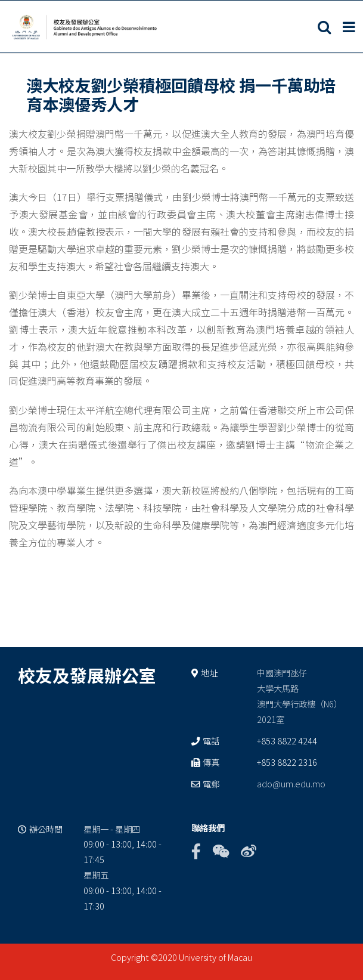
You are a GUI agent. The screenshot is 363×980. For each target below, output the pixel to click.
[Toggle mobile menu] (350, 27)
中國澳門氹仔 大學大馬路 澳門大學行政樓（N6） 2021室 (300, 696)
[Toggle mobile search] (324, 27)
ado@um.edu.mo (291, 783)
